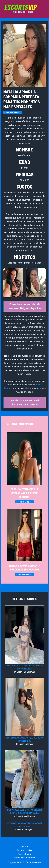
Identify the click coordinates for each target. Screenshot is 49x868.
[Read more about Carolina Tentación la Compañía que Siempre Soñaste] (25, 459)
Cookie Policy (24, 854)
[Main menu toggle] (45, 9)
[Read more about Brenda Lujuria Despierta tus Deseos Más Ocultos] (25, 535)
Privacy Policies (24, 850)
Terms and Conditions (25, 858)
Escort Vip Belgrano (12, 112)
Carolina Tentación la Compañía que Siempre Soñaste (24, 493)
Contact (25, 847)
